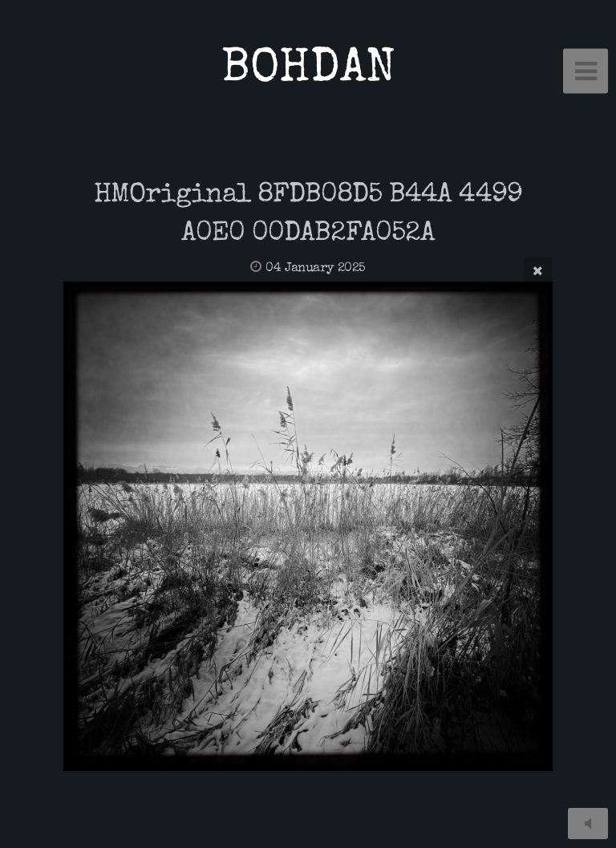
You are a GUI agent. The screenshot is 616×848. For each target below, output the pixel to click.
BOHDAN (308, 71)
